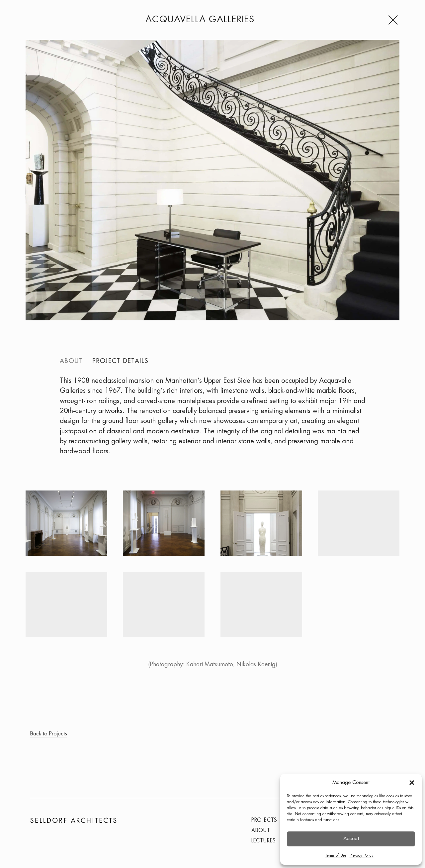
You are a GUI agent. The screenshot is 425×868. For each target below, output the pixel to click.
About (71, 361)
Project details (120, 361)
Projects (264, 820)
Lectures (264, 841)
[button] (412, 783)
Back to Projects (49, 734)
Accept (351, 839)
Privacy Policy (362, 856)
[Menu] (394, 20)
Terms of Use (336, 856)
